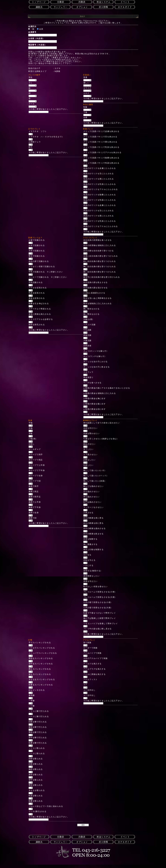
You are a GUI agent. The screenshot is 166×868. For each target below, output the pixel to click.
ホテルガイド (125, 7)
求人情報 (103, 7)
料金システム (103, 2)
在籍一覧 (60, 2)
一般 (31, 29)
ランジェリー (60, 7)
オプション (82, 7)
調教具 (39, 7)
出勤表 (82, 2)
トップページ (39, 2)
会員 (40, 29)
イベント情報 (125, 2)
